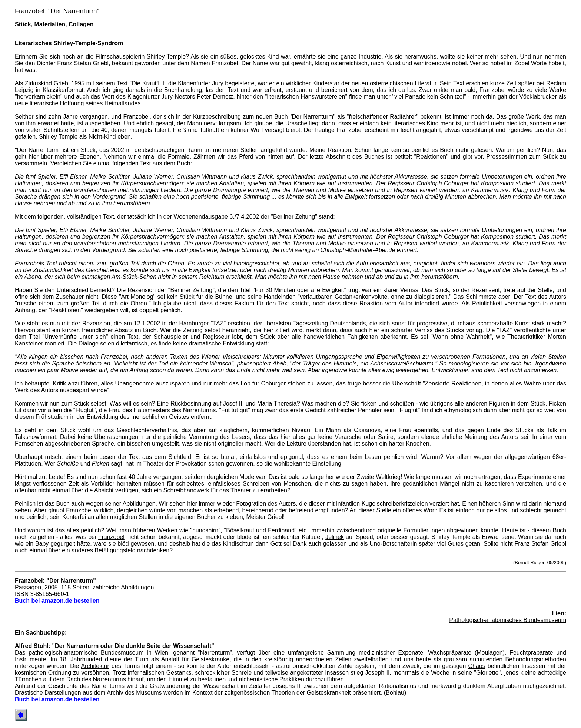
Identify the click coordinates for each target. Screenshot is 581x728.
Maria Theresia (277, 403)
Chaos (477, 666)
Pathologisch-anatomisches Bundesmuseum (508, 620)
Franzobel (111, 537)
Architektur (95, 666)
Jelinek (335, 537)
